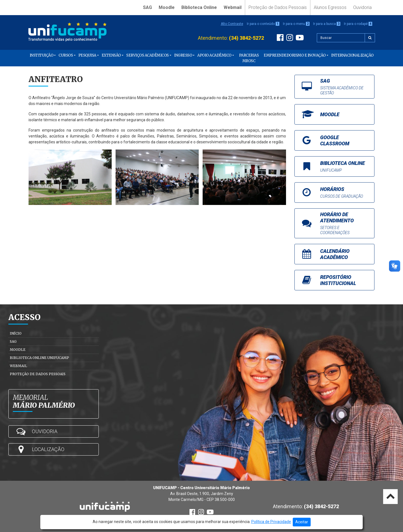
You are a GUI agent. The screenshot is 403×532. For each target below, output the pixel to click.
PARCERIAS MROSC (249, 58)
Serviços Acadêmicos (147, 55)
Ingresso (183, 55)
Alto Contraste (232, 24)
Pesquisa (87, 55)
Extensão (111, 55)
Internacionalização (352, 55)
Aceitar (302, 522)
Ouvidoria (362, 7)
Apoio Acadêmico (214, 55)
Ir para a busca (327, 24)
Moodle (167, 7)
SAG (147, 7)
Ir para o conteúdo (263, 24)
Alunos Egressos (330, 7)
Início (16, 333)
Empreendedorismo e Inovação (295, 55)
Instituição (42, 55)
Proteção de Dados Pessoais (278, 7)
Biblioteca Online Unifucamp (39, 358)
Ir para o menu (296, 24)
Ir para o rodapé (358, 24)
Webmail (233, 7)
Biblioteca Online (199, 7)
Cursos (66, 55)
